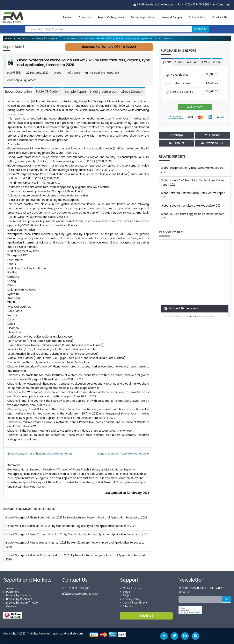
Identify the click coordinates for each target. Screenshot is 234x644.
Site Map (127, 607)
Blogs (125, 592)
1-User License (177, 75)
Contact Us (220, 17)
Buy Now (195, 107)
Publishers (11, 592)
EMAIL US (146, 616)
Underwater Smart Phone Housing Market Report (40, 454)
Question (212, 135)
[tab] (48, 91)
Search (200, 29)
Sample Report (75, 92)
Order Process (131, 589)
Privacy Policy (130, 599)
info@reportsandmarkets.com (156, 5)
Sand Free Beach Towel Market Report (123, 454)
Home (67, 17)
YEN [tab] (205, 62)
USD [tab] (167, 62)
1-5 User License (179, 84)
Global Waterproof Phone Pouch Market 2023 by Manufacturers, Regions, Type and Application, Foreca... (118, 38)
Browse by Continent (18, 599)
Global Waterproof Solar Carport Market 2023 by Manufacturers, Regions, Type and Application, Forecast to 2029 (77, 534)
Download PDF (212, 143)
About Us (84, 17)
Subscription (197, 17)
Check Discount (132, 92)
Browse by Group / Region (21, 603)
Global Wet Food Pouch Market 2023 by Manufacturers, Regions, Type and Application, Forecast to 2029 (71, 526)
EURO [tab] (192, 62)
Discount (176, 143)
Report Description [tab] (18, 92)
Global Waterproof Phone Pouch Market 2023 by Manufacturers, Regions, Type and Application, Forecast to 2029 (84, 63)
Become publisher (143, 17)
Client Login (222, 5)
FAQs (125, 596)
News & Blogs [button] (172, 17)
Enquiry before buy (103, 92)
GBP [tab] (179, 62)
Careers (10, 607)
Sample (176, 135)
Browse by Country (17, 596)
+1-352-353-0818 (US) (196, 5)
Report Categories (110, 17)
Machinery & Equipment (44, 38)
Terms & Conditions (134, 603)
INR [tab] (217, 62)
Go (227, 599)
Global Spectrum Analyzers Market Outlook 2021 (191, 206)
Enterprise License (180, 92)
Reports (22, 38)
